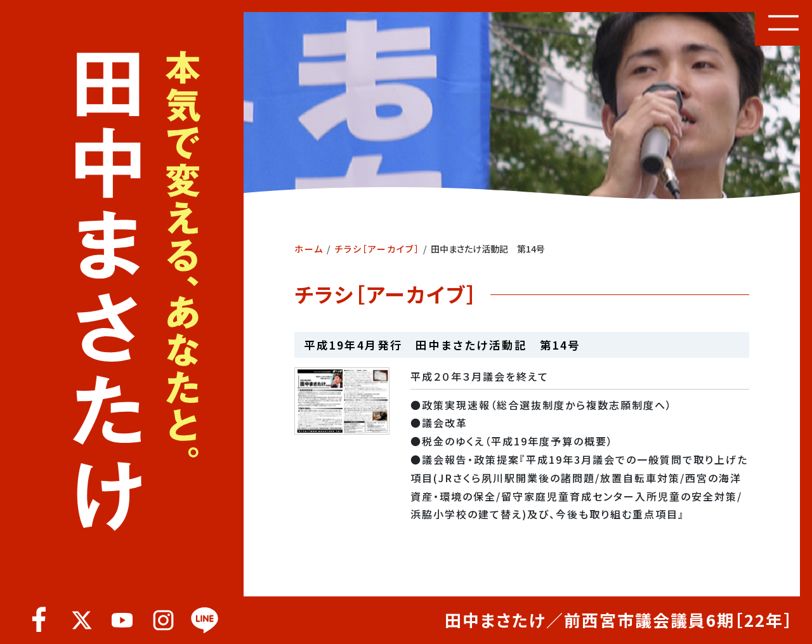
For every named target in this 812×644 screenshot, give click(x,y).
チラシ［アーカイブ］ (377, 249)
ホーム (309, 249)
